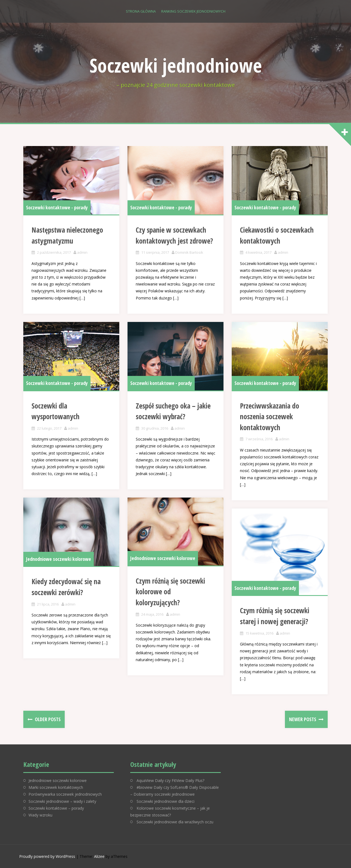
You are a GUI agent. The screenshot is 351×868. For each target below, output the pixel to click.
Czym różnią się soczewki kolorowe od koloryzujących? (170, 592)
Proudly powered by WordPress (47, 856)
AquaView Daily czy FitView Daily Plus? (170, 780)
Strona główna (141, 11)
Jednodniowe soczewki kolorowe (59, 559)
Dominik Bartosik (189, 252)
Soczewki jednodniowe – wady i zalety (62, 801)
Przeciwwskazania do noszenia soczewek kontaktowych (270, 417)
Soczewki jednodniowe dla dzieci (165, 801)
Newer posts (303, 719)
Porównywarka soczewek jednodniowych (65, 794)
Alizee (99, 856)
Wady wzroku (40, 815)
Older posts (47, 719)
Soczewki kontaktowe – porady (56, 808)
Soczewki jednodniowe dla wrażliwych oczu (175, 822)
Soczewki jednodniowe (176, 65)
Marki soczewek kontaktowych (56, 787)
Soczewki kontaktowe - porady (57, 207)
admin (82, 252)
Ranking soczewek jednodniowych (193, 11)
